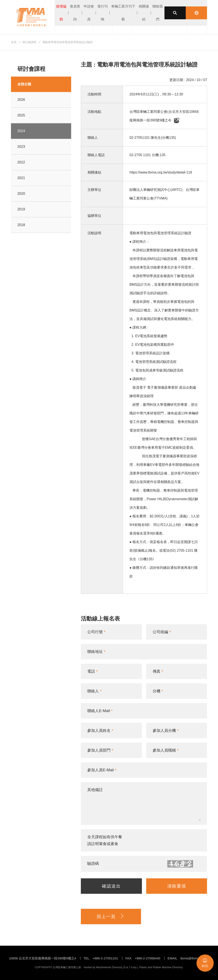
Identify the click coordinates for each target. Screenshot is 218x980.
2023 (21, 147)
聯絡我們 (158, 13)
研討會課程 (29, 42)
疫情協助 (61, 13)
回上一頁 (111, 916)
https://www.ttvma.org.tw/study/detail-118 (161, 172)
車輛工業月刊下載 (123, 13)
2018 (21, 225)
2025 (21, 115)
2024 (21, 131)
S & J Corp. (130, 967)
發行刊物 (103, 13)
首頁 (14, 42)
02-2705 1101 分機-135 (147, 155)
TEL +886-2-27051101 (101, 958)
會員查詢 (75, 13)
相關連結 (144, 13)
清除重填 (177, 886)
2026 (21, 100)
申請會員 (89, 13)
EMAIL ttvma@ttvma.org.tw (188, 958)
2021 (21, 178)
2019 (21, 209)
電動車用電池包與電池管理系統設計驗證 (68, 42)
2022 (21, 162)
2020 (21, 194)
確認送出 (111, 886)
